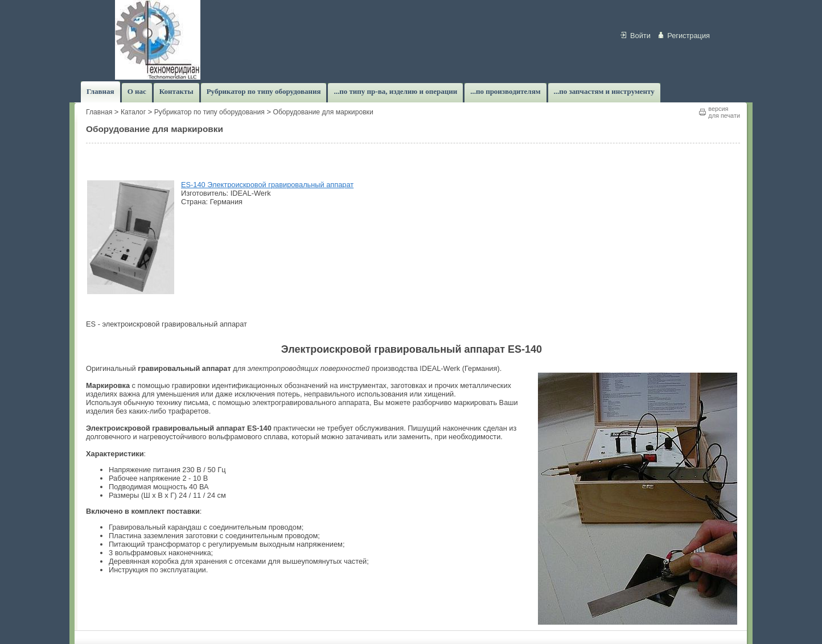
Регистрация (689, 36)
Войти (640, 36)
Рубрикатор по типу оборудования (209, 112)
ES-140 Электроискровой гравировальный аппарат (267, 185)
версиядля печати (724, 112)
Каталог (133, 112)
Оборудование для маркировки (323, 112)
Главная (99, 112)
